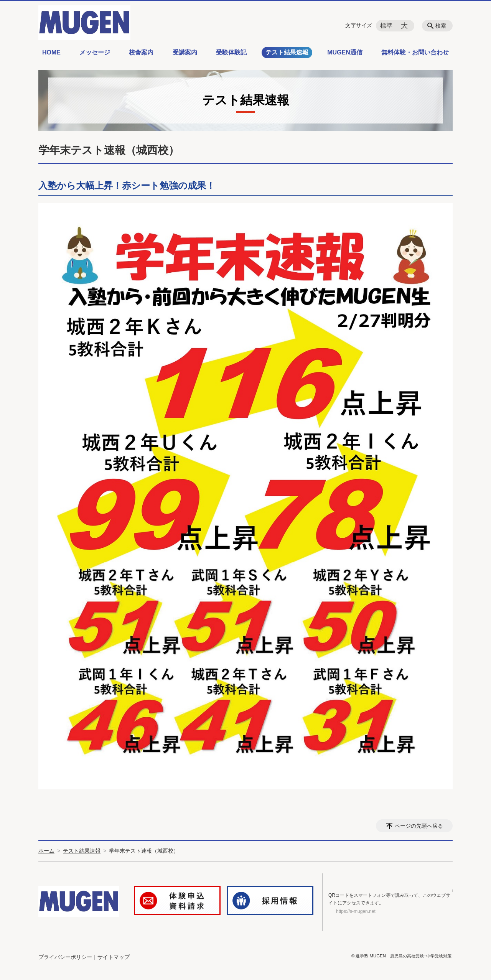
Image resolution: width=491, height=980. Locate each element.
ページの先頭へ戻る (419, 826)
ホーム (46, 851)
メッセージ (95, 52)
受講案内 (185, 52)
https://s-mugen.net (356, 912)
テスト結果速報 (287, 52)
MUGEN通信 (345, 52)
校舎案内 (141, 52)
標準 (386, 26)
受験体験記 (231, 52)
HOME (51, 52)
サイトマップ (114, 958)
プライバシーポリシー (65, 958)
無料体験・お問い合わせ (415, 52)
